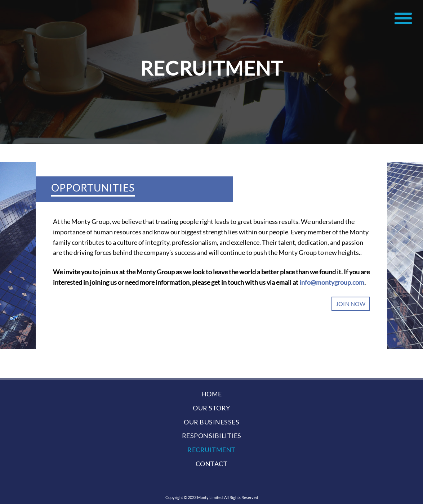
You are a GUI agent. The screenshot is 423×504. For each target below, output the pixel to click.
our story (211, 408)
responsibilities (212, 436)
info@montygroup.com (332, 282)
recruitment (211, 450)
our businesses (211, 422)
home (212, 394)
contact (212, 464)
